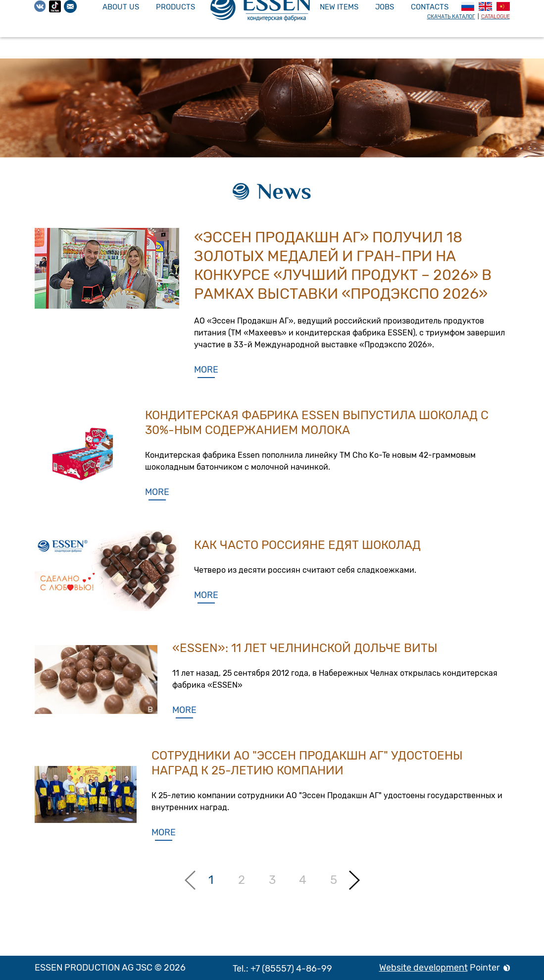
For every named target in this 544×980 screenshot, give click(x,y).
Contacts (430, 7)
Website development (423, 968)
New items (339, 7)
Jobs (385, 7)
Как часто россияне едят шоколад (307, 545)
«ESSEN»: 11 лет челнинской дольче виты (305, 648)
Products (175, 7)
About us (121, 7)
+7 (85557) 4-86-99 (291, 969)
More (206, 370)
